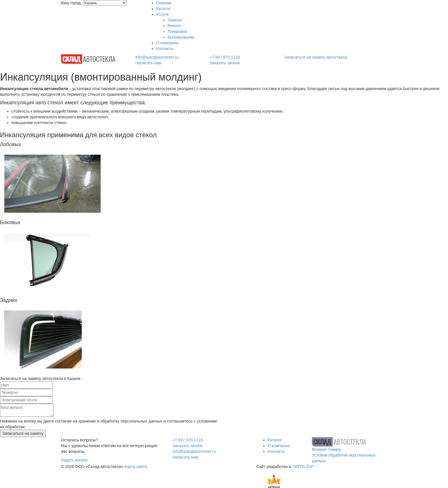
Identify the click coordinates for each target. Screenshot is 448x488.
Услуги (162, 14)
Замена (175, 20)
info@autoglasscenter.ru (157, 57)
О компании (167, 43)
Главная (164, 3)
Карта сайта (136, 467)
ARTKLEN (303, 467)
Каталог (163, 9)
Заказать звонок (225, 63)
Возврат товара (326, 449)
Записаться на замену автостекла (316, 57)
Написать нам (148, 63)
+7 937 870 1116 (225, 57)
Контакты (165, 49)
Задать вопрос (75, 460)
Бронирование (181, 37)
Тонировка (177, 31)
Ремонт (174, 26)
